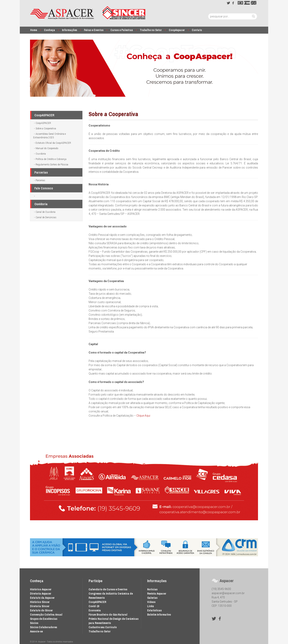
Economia (95, 610)
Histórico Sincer (40, 602)
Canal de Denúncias (46, 217)
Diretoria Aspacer (41, 594)
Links (150, 606)
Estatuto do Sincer (41, 610)
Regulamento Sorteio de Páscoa (52, 165)
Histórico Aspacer (41, 589)
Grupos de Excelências (44, 619)
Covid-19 (94, 606)
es (247, 3)
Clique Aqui (143, 416)
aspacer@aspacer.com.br (228, 593)
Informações (69, 30)
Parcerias (40, 180)
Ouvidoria (41, 154)
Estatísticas (154, 610)
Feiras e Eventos (94, 30)
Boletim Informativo (159, 615)
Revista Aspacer (157, 594)
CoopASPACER (43, 123)
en (254, 3)
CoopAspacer (177, 30)
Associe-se (36, 631)
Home (34, 30)
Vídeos (151, 602)
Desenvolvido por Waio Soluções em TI (193, 642)
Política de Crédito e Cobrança (51, 159)
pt (240, 3)
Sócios (34, 623)
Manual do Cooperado (47, 148)
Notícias (152, 589)
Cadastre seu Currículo (103, 627)
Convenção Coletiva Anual (46, 615)
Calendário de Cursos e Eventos (108, 589)
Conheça (49, 30)
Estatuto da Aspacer (42, 598)
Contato (197, 30)
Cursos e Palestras (122, 30)
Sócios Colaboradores (43, 627)
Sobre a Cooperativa (46, 129)
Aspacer (88, 13)
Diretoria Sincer (40, 606)
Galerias (152, 598)
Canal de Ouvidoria (45, 212)
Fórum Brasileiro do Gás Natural (108, 615)
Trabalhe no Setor (151, 30)
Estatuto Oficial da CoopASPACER (53, 143)
